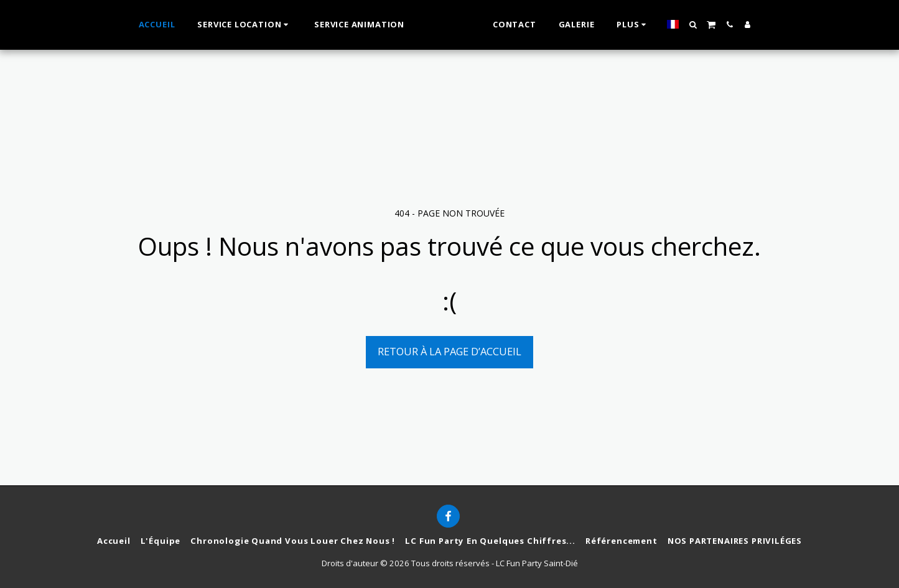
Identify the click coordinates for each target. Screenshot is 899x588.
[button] (707, 25)
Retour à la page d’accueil (449, 351)
